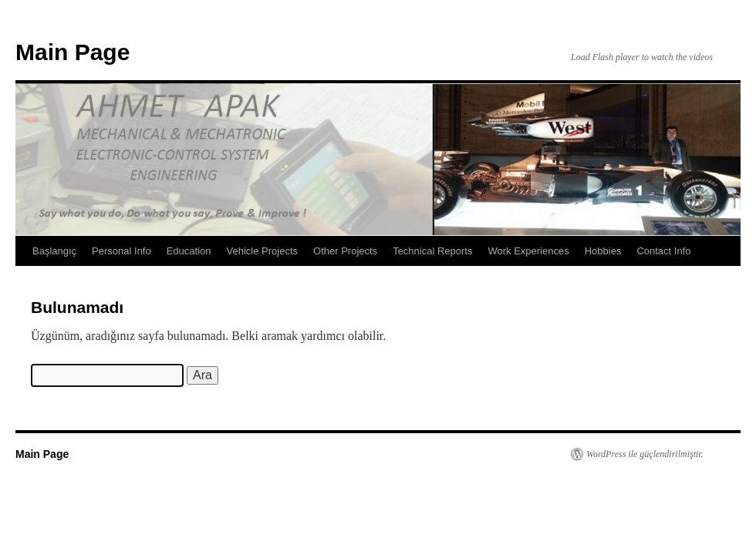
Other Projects (345, 251)
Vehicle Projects (263, 251)
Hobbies (603, 251)
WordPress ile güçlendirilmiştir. (645, 454)
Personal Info (121, 251)
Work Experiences (528, 251)
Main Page (73, 52)
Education (189, 251)
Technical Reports (432, 251)
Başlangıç (54, 251)
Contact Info (663, 251)
